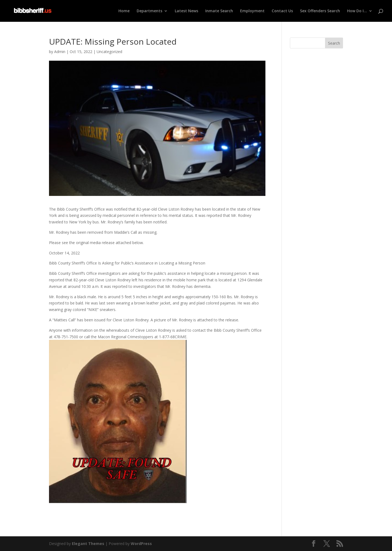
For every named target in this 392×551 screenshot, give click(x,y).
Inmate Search (219, 11)
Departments (149, 11)
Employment (252, 11)
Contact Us (282, 11)
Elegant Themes (88, 544)
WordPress (141, 544)
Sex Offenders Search (320, 11)
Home (124, 11)
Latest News (186, 11)
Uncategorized (109, 52)
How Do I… (357, 11)
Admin (60, 52)
